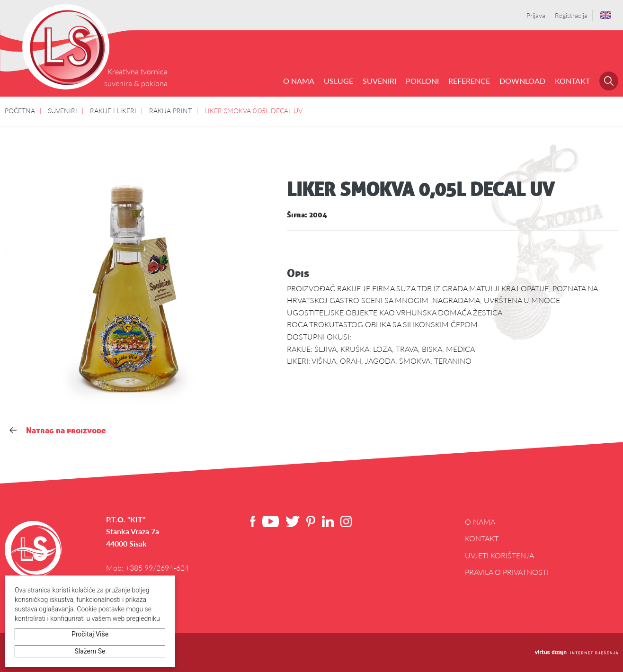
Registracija (571, 15)
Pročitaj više (90, 634)
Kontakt (572, 81)
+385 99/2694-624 (157, 568)
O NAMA (299, 81)
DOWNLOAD (522, 81)
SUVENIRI (379, 81)
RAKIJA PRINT (170, 110)
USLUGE (338, 81)
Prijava (536, 15)
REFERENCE (469, 81)
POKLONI (422, 81)
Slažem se (91, 651)
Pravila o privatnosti (507, 572)
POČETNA (20, 110)
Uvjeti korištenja (499, 555)
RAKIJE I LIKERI (113, 110)
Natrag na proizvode (58, 430)
